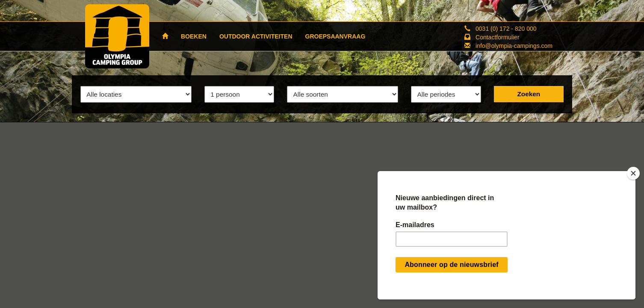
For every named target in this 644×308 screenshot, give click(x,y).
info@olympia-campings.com (514, 46)
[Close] (633, 173)
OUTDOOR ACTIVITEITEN (256, 36)
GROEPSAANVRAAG (335, 36)
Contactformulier (498, 37)
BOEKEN (194, 36)
